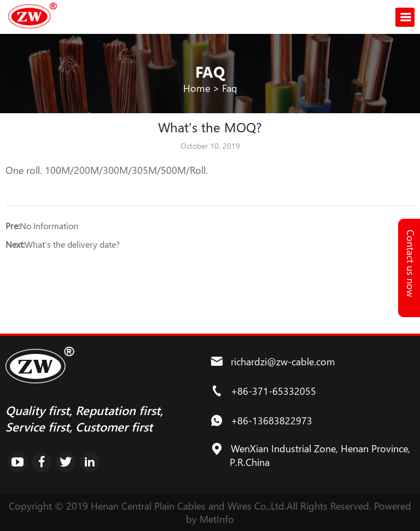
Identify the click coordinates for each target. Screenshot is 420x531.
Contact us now (411, 263)
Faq (230, 88)
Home (197, 88)
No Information (49, 226)
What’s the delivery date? (72, 244)
